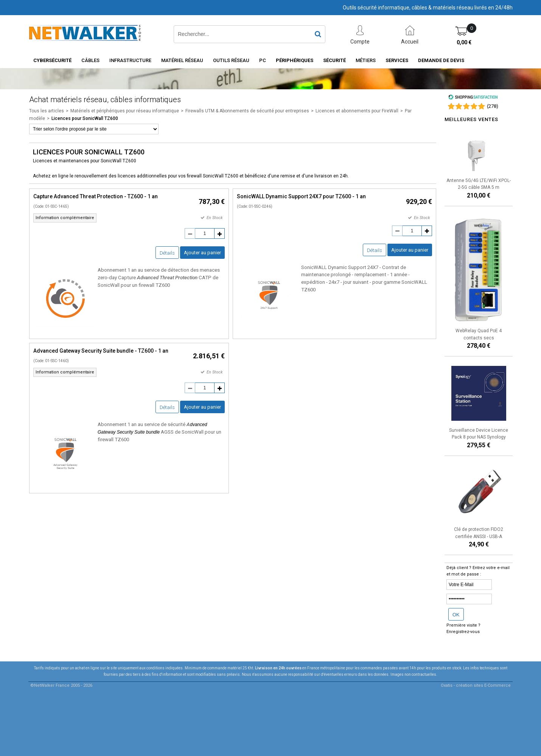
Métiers (366, 60)
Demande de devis (441, 60)
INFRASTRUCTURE (130, 60)
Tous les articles (47, 111)
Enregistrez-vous (463, 632)
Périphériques (295, 60)
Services (397, 60)
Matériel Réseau (182, 60)
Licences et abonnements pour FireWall (357, 111)
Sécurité (334, 60)
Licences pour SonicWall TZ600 (85, 118)
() (493, 106)
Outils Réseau (231, 60)
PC (263, 60)
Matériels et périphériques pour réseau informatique (125, 111)
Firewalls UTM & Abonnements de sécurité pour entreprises (247, 111)
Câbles (90, 60)
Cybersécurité (52, 60)
